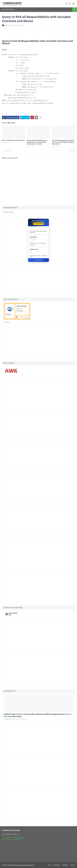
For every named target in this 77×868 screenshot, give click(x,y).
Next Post (71, 151)
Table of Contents (9, 212)
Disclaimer (57, 865)
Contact (73, 865)
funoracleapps (9, 719)
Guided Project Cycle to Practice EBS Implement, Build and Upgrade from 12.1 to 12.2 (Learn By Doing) (37, 715)
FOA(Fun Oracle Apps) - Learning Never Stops (21, 865)
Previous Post (7, 151)
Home (49, 865)
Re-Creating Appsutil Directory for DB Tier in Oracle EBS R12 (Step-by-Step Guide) (63, 142)
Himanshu (10, 25)
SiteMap (65, 865)
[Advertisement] (25, 34)
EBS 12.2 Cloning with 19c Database (13, 140)
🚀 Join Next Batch (38, 260)
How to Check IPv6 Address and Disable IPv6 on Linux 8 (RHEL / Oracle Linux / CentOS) (37, 142)
